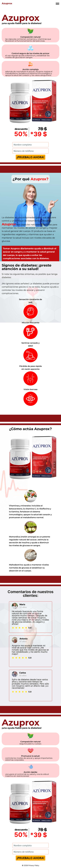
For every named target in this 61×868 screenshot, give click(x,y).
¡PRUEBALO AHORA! (30, 157)
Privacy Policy (34, 865)
